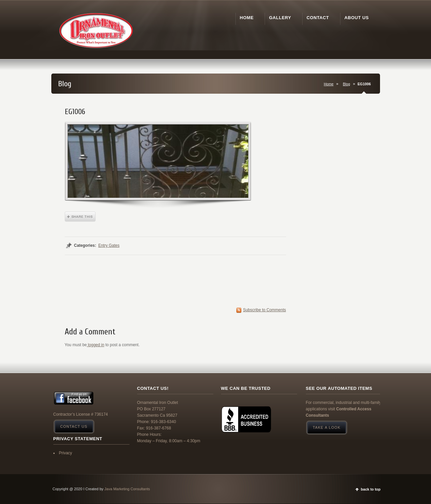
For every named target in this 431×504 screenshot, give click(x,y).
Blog (346, 84)
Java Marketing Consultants (127, 489)
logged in (96, 345)
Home (329, 84)
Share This (80, 217)
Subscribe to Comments (264, 310)
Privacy (66, 453)
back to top (371, 489)
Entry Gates (109, 245)
